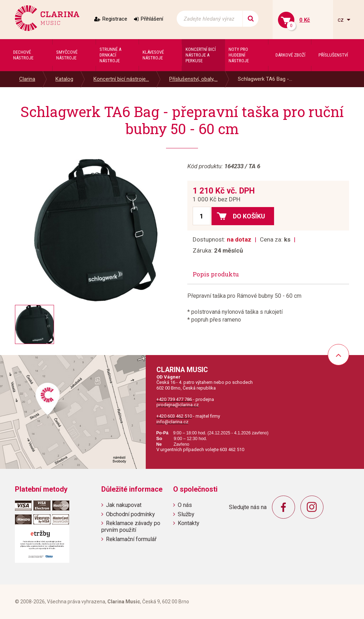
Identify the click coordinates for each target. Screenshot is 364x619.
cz (341, 20)
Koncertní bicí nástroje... (121, 79)
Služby (186, 514)
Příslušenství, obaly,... (193, 79)
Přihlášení (152, 19)
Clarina (27, 79)
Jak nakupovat (124, 505)
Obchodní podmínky (130, 514)
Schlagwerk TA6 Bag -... (265, 79)
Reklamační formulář (131, 539)
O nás (185, 505)
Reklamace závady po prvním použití (131, 527)
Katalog (64, 79)
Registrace (115, 19)
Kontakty (189, 523)
